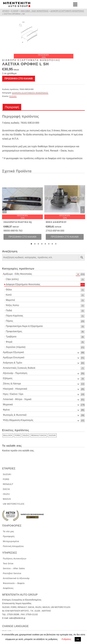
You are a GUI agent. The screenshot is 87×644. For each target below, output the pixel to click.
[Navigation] (81, 4)
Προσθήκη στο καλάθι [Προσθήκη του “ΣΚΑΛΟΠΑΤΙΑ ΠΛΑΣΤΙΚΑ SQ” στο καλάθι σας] (22, 237)
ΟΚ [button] (78, 639)
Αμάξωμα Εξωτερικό (13, 352)
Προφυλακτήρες (14, 331)
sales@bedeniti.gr (17, 618)
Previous (5, 210)
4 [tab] (42, 244)
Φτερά (9, 342)
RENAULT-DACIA (39, 435)
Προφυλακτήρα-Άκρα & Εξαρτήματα (24, 326)
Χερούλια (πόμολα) (16, 347)
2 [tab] (35, 244)
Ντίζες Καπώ (12, 305)
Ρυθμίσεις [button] (66, 639)
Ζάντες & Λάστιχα (12, 384)
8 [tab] (56, 244)
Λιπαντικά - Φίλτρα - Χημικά (17, 399)
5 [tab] (45, 244)
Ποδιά (9, 310)
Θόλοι (9, 290)
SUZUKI (13, 96)
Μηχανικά (8, 404)
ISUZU (26, 435)
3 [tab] (38, 244)
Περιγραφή (12, 107)
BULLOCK (8, 435)
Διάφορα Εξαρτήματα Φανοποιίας (30, 93)
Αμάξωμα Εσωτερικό (14, 357)
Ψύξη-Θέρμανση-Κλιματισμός (18, 420)
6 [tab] (49, 244)
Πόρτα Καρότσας (15, 316)
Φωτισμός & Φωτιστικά (15, 415)
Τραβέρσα (11, 337)
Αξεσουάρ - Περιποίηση (15, 373)
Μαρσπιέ (10, 300)
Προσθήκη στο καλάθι (19, 79)
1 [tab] (31, 244)
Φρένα (6, 410)
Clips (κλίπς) (12, 279)
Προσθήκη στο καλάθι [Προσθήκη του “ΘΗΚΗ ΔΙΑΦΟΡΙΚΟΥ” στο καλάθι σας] (65, 237)
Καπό (9, 295)
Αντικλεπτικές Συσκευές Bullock (19, 368)
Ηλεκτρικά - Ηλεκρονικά (15, 389)
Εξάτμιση (8, 378)
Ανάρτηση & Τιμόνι (12, 363)
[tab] (12, 107)
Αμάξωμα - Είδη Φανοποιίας (17, 274)
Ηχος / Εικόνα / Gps (13, 394)
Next (82, 210)
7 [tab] (52, 244)
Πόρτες (10, 321)
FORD (18, 435)
